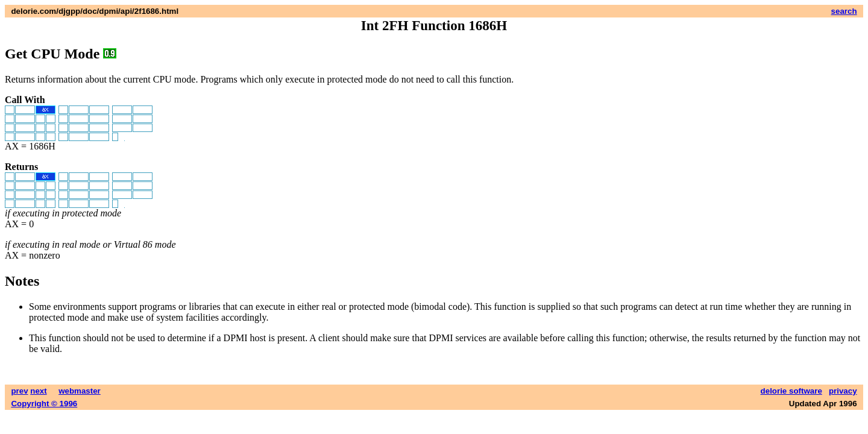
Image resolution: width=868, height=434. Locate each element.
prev (19, 391)
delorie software (791, 391)
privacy (843, 391)
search (844, 11)
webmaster (80, 391)
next (38, 391)
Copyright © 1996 (44, 404)
